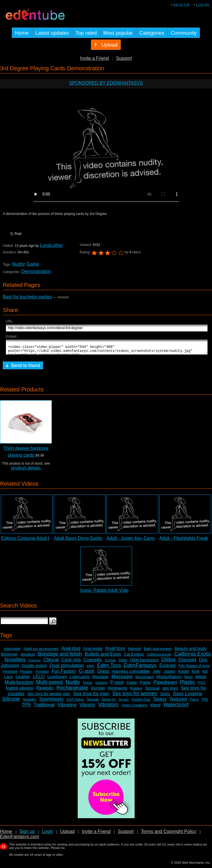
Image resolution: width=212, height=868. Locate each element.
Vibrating (67, 707)
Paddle (132, 685)
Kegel (184, 674)
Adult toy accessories (41, 651)
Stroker (124, 702)
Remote (98, 691)
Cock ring (71, 662)
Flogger (26, 674)
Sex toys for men (91, 696)
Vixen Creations (134, 708)
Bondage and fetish (60, 656)
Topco (194, 702)
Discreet (187, 662)
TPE (205, 702)
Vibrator (87, 707)
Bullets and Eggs (103, 657)
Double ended (34, 668)
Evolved (167, 668)
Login (202, 5)
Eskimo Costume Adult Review (32, 541)
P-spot (117, 685)
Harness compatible (131, 674)
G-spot (87, 674)
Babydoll (135, 651)
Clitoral (51, 662)
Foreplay (42, 674)
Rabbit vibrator (20, 690)
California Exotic (159, 657)
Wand (155, 707)
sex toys (170, 690)
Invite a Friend (94, 58)
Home (6, 834)
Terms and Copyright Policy (169, 834)
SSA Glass (75, 702)
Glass (103, 674)
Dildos (168, 662)
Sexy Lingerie (188, 696)
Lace (9, 679)
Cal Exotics (134, 657)
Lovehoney (57, 679)
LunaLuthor (51, 245)
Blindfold (28, 657)
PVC (202, 685)
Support (124, 58)
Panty (145, 685)
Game (33, 264)
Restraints (118, 690)
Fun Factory (64, 674)
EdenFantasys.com (19, 839)
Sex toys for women (135, 696)
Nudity (18, 264)
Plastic (187, 685)
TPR (26, 707)
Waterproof (176, 707)
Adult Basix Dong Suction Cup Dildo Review (98, 541)
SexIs (165, 696)
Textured (178, 702)
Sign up (181, 5)
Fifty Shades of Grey (194, 668)
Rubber (136, 691)
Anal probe (93, 651)
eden (90, 668)
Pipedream (165, 685)
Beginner (9, 657)
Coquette (93, 662)
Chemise (35, 663)
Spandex (29, 702)
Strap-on (109, 702)
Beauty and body (191, 651)
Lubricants (80, 679)
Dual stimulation (66, 668)
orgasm (101, 685)
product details (26, 470)
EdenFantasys (140, 668)
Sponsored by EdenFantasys (106, 83)
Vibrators (108, 707)
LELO (39, 679)
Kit (205, 674)
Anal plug (71, 651)
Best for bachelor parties (27, 297)
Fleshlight (10, 674)
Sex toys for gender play (49, 696)
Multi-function (19, 685)
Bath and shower (158, 651)
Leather (23, 679)
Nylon (88, 685)
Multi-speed (49, 685)
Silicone (11, 701)
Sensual (152, 691)
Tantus (160, 702)
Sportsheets (51, 702)
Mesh (189, 680)
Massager (122, 679)
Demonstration (36, 271)
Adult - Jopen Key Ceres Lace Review (145, 541)
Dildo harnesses (144, 662)
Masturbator (145, 680)
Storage (93, 702)
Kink (196, 674)
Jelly (157, 674)
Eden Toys (109, 668)
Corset (110, 663)
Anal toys (115, 651)
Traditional (44, 707)
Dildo (123, 663)
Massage (101, 679)
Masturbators (169, 679)
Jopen (169, 674)
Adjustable (12, 651)
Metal (201, 679)
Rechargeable (72, 690)
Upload (67, 834)
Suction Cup (141, 702)
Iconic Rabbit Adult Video (106, 593)
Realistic (45, 690)
